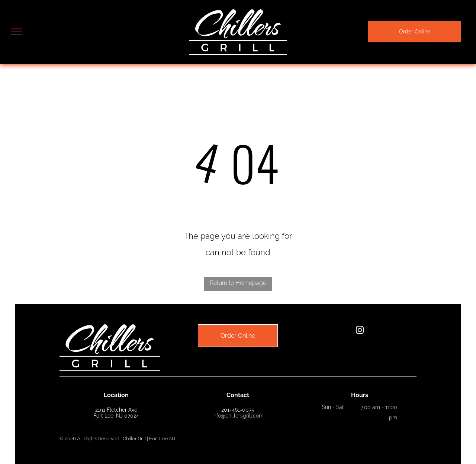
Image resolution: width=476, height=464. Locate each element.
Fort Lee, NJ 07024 (116, 416)
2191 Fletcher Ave (116, 410)
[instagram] (360, 331)
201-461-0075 (238, 410)
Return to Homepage (238, 283)
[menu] (16, 32)
